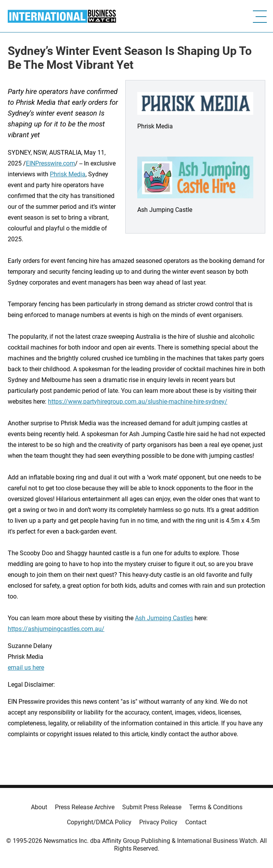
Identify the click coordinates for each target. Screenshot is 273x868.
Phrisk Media (68, 174)
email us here (26, 668)
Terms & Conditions (216, 807)
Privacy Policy (158, 822)
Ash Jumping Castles (164, 618)
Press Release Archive (85, 807)
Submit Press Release (152, 807)
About (39, 807)
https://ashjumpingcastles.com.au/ (56, 629)
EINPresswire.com (50, 163)
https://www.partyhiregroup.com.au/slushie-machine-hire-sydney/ (138, 402)
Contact (196, 822)
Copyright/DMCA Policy (99, 822)
